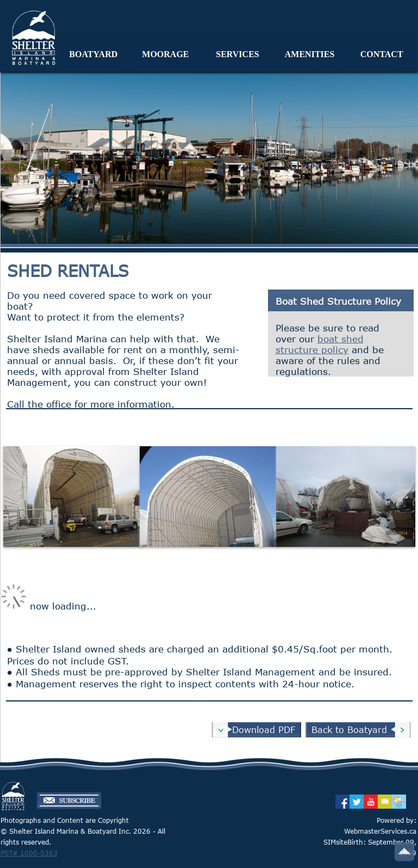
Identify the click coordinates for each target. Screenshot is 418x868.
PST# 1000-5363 (29, 853)
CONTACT (382, 54)
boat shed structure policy (320, 344)
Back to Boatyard (349, 730)
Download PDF (264, 730)
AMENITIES (310, 54)
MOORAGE (165, 54)
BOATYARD (93, 54)
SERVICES (237, 54)
